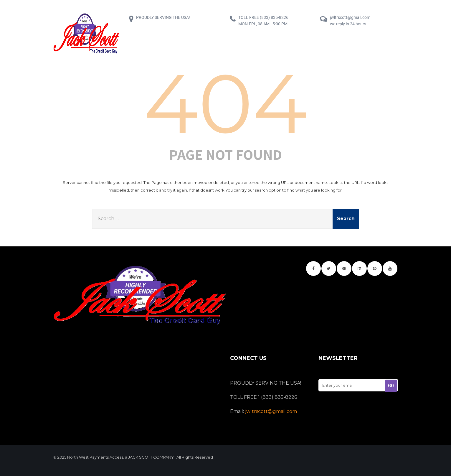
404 (225, 103)
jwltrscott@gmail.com (271, 411)
